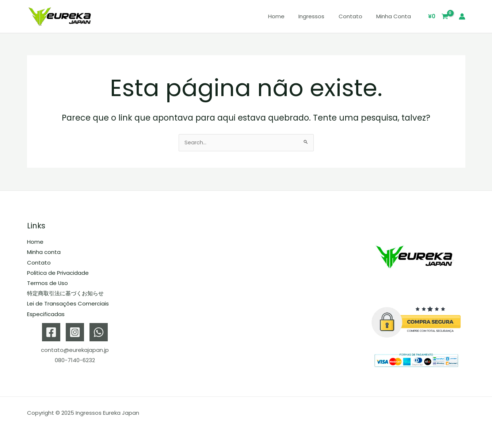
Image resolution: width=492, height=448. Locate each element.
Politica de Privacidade (58, 272)
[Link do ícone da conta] (462, 16)
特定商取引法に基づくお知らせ (65, 293)
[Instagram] (75, 331)
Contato (355, 16)
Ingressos (319, 16)
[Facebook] (51, 331)
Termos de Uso (48, 283)
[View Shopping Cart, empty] (438, 17)
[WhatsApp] (99, 331)
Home (287, 16)
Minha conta (395, 16)
